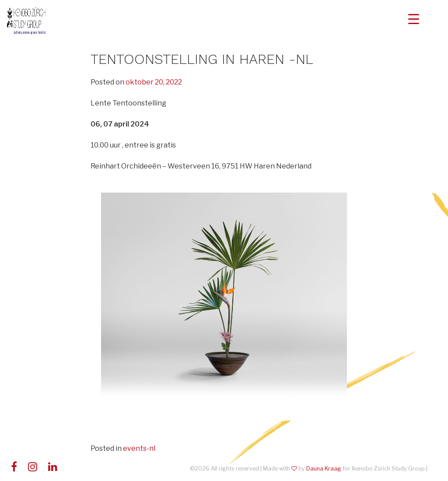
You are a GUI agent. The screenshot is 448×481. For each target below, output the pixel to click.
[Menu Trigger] (414, 19)
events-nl (139, 448)
